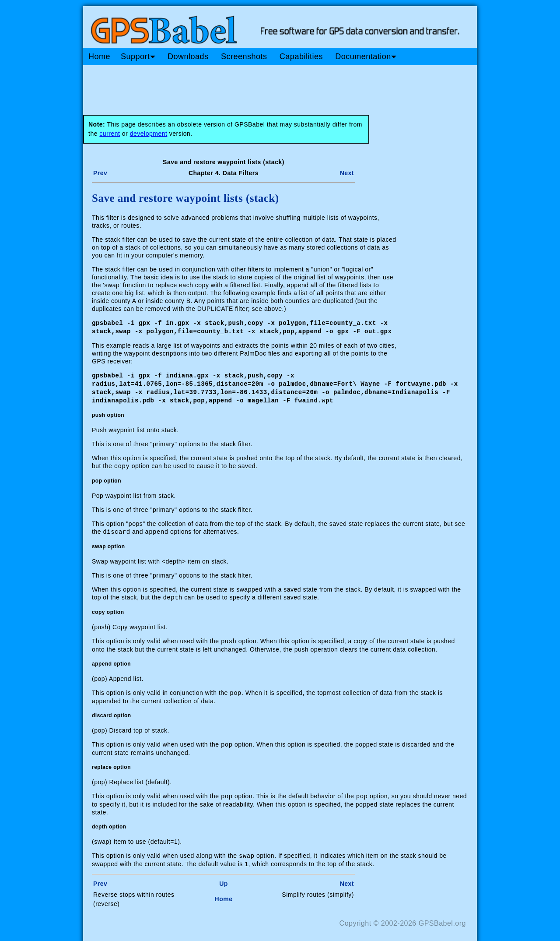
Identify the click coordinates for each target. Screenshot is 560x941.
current (110, 134)
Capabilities (301, 56)
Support (138, 56)
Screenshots (244, 56)
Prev (100, 173)
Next (347, 173)
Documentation (366, 56)
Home (99, 56)
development (149, 134)
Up (224, 878)
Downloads (188, 56)
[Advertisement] (249, 87)
